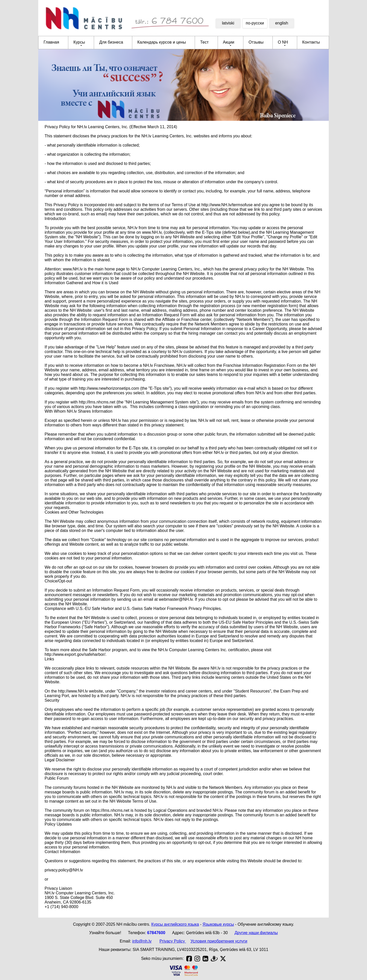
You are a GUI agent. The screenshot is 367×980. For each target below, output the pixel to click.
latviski (228, 23)
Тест (204, 42)
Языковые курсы (218, 924)
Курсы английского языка (175, 924)
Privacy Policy (173, 941)
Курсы (79, 42)
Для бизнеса (111, 42)
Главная (51, 42)
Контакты (311, 42)
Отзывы (256, 42)
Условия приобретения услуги (219, 941)
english (282, 23)
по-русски (255, 23)
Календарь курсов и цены (162, 42)
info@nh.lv (142, 941)
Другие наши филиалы (256, 933)
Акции (229, 42)
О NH (283, 42)
